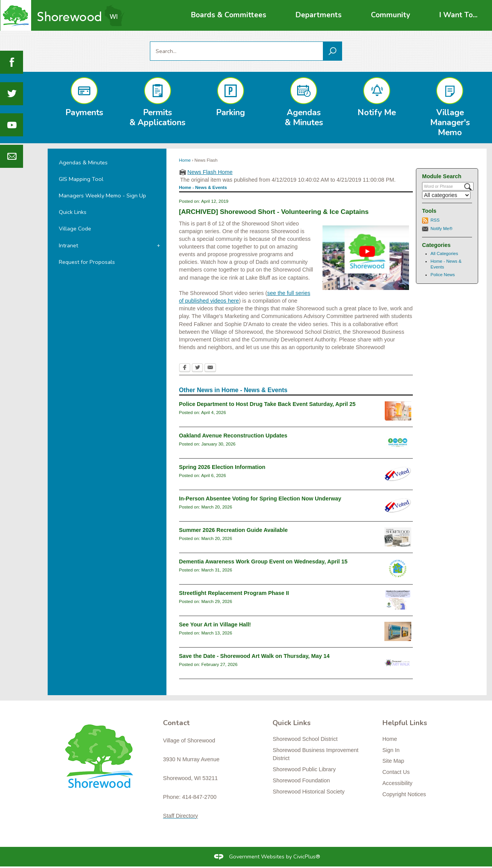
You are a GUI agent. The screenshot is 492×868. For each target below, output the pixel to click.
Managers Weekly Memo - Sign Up (102, 195)
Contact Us (396, 772)
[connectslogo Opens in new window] (398, 568)
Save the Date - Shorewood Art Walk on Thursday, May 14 (254, 656)
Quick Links (73, 212)
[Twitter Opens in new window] (197, 368)
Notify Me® (441, 229)
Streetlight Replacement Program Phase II (234, 593)
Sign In (391, 750)
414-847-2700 (199, 797)
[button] (332, 51)
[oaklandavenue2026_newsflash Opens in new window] (398, 442)
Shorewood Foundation (301, 780)
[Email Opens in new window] (210, 368)
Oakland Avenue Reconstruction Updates (233, 436)
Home (185, 160)
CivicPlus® (307, 856)
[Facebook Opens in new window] (185, 368)
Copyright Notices (404, 794)
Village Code (75, 229)
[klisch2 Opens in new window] (398, 631)
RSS (435, 220)
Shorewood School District (305, 739)
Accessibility (397, 783)
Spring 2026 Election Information (222, 467)
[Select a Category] (446, 195)
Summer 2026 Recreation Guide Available (234, 530)
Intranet (68, 245)
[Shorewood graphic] (103, 761)
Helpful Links (405, 723)
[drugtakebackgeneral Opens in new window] (398, 411)
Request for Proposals (87, 262)
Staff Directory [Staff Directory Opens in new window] (180, 816)
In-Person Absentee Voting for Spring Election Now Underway (260, 499)
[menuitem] (229, 15)
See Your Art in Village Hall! (215, 624)
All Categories (444, 253)
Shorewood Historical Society (308, 792)
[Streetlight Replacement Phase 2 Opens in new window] (398, 600)
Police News (443, 275)
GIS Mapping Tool (81, 179)
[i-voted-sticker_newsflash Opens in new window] (398, 474)
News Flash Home (210, 172)
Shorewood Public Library (304, 769)
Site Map (393, 761)
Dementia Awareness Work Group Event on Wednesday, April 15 (263, 562)
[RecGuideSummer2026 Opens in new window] (398, 537)
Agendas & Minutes (83, 162)
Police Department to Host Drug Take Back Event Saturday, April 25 (268, 404)
